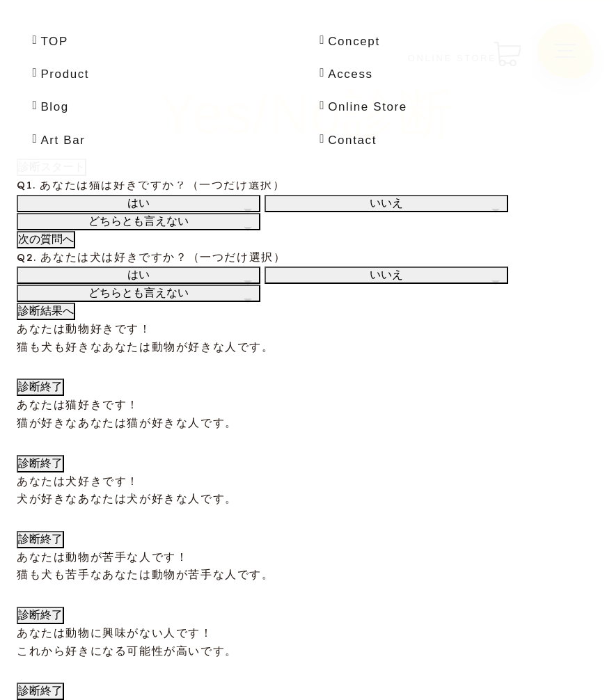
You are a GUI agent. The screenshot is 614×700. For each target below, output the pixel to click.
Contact (352, 140)
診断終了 (40, 387)
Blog (54, 107)
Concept (354, 41)
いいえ (386, 203)
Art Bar (63, 140)
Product (65, 74)
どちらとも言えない (139, 221)
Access (350, 74)
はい (139, 203)
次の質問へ (46, 239)
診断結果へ (46, 311)
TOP (54, 41)
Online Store (368, 107)
